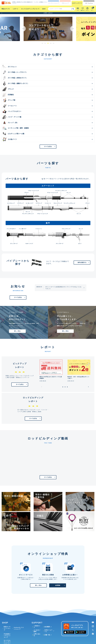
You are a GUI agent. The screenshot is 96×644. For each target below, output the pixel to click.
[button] (2, 13)
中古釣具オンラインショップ (7, 636)
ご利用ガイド (37, 627)
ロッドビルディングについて (30, 9)
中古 (65, 3)
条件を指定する (82, 262)
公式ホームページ (48, 631)
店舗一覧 (47, 635)
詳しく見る (17, 331)
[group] (45, 29)
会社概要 (47, 627)
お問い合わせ (37, 635)
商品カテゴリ (6, 9)
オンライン (54, 3)
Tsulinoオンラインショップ (19, 628)
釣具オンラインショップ (7, 628)
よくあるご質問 (37, 631)
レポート (16, 9)
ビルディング (77, 3)
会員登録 (58, 585)
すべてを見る (48, 146)
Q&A (44, 9)
